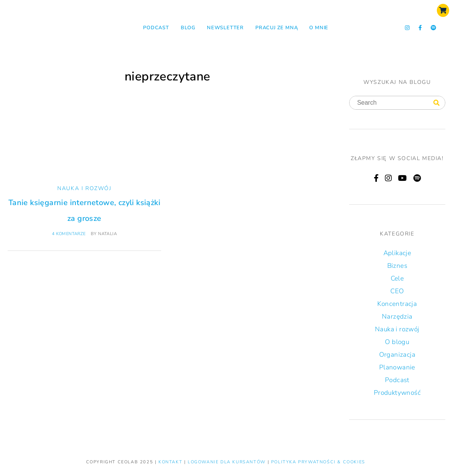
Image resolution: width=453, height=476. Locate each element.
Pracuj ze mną (276, 28)
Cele (397, 278)
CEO (397, 291)
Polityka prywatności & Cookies (318, 462)
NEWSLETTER (225, 28)
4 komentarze (69, 234)
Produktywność (397, 393)
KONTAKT (171, 462)
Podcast (156, 28)
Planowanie (397, 367)
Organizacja (397, 355)
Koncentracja (397, 304)
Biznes (397, 266)
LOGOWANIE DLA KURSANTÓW (227, 462)
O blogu (397, 342)
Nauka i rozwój (84, 188)
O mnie (319, 28)
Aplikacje (397, 253)
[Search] (436, 103)
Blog (188, 28)
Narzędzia (397, 316)
